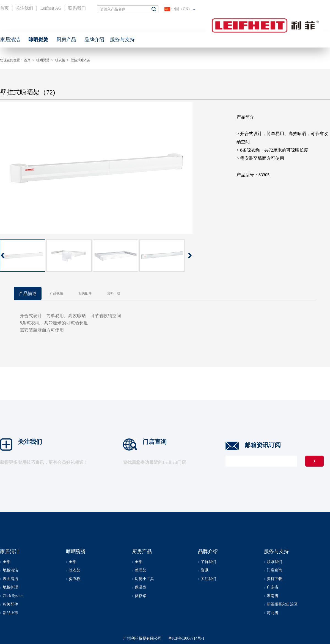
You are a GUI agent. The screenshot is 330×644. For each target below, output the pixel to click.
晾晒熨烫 (43, 60)
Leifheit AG (51, 8)
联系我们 (77, 8)
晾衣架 (60, 60)
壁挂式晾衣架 (81, 60)
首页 (4, 8)
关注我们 (24, 8)
